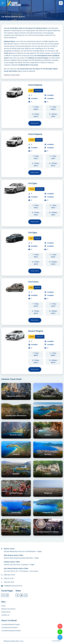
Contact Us (5, 615)
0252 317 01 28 (9, 579)
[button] (61, 3)
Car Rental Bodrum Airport (11, 625)
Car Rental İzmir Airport (10, 628)
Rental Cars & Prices (8, 609)
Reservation (35, 123)
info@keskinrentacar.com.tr (13, 586)
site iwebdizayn (56, 641)
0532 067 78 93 (9, 582)
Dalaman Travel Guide (12, 75)
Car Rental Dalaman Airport (11, 631)
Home (3, 606)
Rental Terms (6, 612)
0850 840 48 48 (9, 575)
